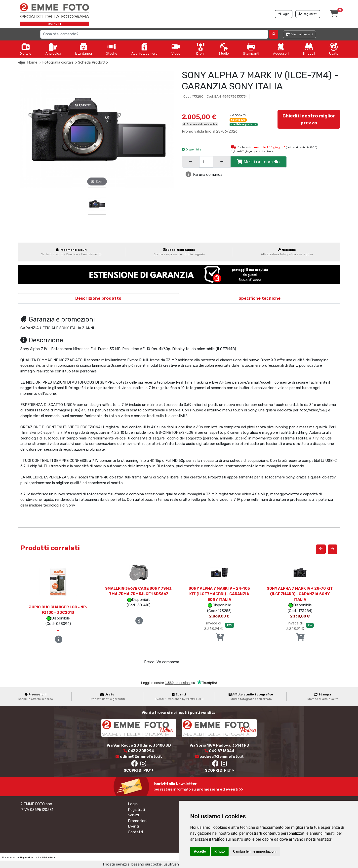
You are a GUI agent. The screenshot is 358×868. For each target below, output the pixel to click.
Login (133, 804)
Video (176, 49)
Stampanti (251, 49)
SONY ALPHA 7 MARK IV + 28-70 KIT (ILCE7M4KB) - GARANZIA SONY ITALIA (300, 594)
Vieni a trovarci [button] (299, 34)
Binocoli (309, 49)
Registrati (136, 810)
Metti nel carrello (259, 162)
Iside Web (49, 858)
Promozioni (138, 821)
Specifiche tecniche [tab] (259, 298)
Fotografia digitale (58, 62)
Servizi (133, 815)
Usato (334, 49)
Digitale (25, 49)
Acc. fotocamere (144, 49)
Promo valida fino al (210, 131)
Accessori (281, 49)
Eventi (133, 826)
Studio (224, 49)
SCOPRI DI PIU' (139, 770)
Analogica (53, 49)
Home (32, 62)
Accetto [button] (200, 851)
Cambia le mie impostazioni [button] (255, 851)
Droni (200, 49)
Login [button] (284, 14)
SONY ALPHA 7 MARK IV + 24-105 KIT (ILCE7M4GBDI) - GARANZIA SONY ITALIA (219, 594)
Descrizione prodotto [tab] (98, 298)
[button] (274, 34)
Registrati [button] (308, 14)
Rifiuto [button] (220, 851)
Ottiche (112, 49)
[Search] (154, 34)
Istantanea (83, 49)
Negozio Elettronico (31, 858)
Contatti (135, 832)
